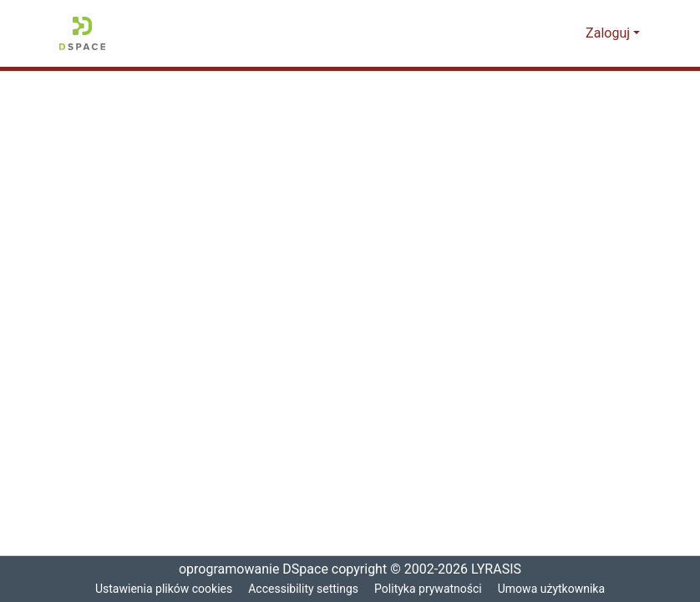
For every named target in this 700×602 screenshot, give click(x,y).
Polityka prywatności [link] (430, 589)
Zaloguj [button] (610, 33)
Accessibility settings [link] (303, 589)
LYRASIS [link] (499, 569)
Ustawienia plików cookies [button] (160, 589)
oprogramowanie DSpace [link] (248, 569)
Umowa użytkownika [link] (556, 589)
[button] (82, 33)
